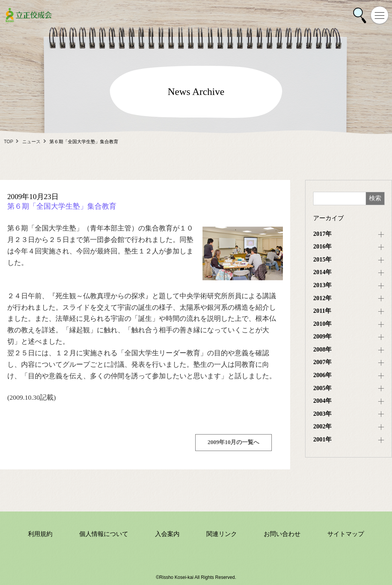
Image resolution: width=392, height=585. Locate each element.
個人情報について (104, 534)
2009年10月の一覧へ (233, 442)
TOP (8, 142)
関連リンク (222, 534)
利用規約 (40, 534)
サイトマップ (346, 534)
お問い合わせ (282, 534)
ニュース (31, 142)
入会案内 (167, 534)
